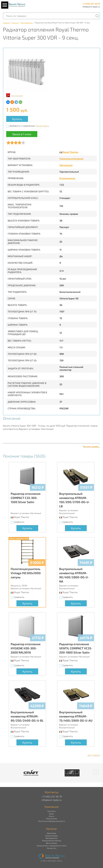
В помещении (67, 178)
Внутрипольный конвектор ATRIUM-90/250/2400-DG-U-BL (27, 716)
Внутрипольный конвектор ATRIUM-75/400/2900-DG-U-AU (76, 716)
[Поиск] (97, 16)
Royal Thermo (70, 152)
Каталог (15, 23)
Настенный (66, 165)
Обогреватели (27, 23)
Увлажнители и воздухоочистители (52, 846)
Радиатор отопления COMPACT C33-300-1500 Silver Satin (26, 498)
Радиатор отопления (71, 159)
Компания (52, 807)
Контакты (51, 811)
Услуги (51, 816)
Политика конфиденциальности (52, 821)
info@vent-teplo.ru (91, 7)
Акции (51, 814)
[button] (96, 772)
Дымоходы (51, 833)
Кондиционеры (51, 836)
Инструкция (17, 95)
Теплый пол (52, 848)
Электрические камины (51, 841)
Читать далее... (91, 446)
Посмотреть (42, 126)
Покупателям (52, 819)
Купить (17, 119)
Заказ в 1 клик (22, 134)
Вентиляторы (51, 843)
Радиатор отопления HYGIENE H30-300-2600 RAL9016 (26, 648)
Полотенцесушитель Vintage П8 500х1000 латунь (26, 573)
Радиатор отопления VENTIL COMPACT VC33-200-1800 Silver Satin (76, 648)
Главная (6, 23)
